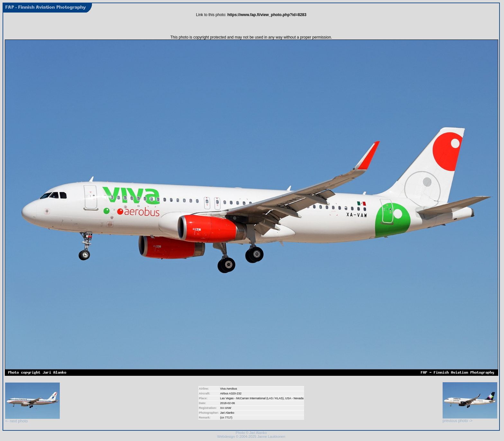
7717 (228, 418)
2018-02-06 (228, 403)
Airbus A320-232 (231, 393)
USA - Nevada (294, 398)
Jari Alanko (227, 413)
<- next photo (32, 419)
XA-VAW (226, 408)
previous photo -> (470, 419)
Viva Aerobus (229, 389)
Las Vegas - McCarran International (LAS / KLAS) (252, 398)
